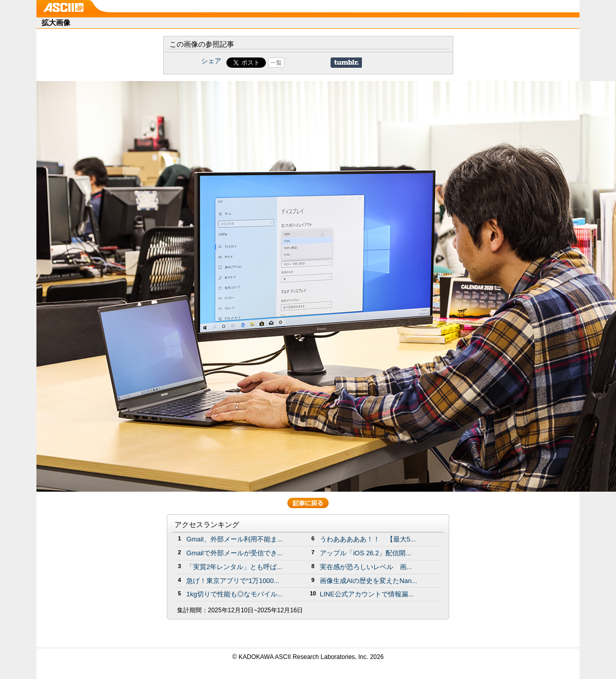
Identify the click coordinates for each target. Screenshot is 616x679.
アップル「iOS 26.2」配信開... (365, 553)
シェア (211, 61)
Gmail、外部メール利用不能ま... (235, 539)
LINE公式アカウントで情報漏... (367, 594)
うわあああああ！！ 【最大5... (368, 539)
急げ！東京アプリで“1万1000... (233, 581)
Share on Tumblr (346, 63)
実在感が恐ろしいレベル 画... (366, 567)
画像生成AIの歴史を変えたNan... (369, 581)
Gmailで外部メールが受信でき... (235, 553)
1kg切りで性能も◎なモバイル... (235, 594)
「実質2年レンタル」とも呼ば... (234, 567)
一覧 (276, 63)
